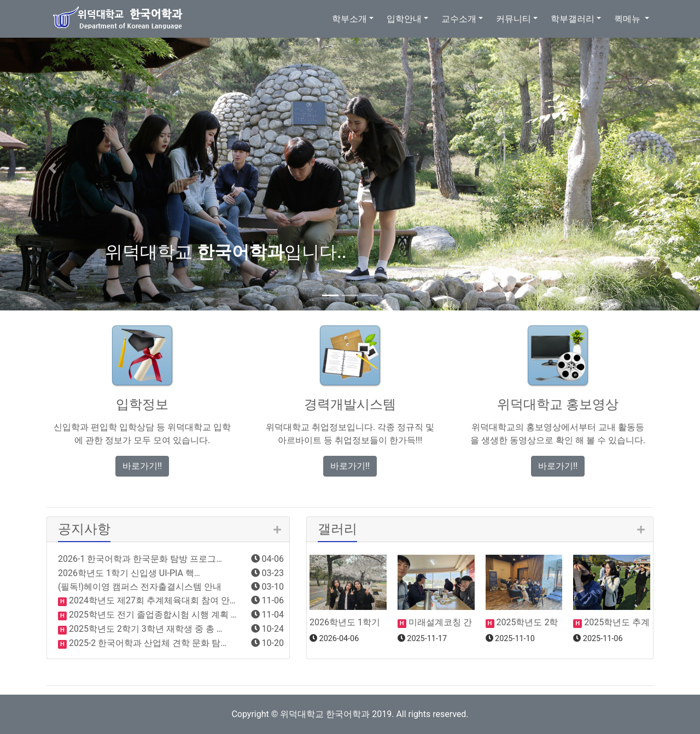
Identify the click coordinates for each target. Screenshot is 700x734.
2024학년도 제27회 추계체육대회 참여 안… (151, 600)
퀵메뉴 (628, 19)
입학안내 (404, 19)
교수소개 (459, 19)
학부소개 (349, 19)
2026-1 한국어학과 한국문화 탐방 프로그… (140, 559)
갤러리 (337, 529)
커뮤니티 (514, 19)
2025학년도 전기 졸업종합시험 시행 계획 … (151, 615)
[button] (52, 168)
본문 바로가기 (0, 0)
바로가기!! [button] (142, 466)
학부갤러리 (573, 19)
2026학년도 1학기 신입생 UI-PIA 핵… (129, 573)
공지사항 (84, 529)
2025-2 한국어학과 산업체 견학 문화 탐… (147, 643)
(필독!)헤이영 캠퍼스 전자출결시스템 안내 (140, 587)
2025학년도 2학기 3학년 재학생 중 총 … (144, 629)
